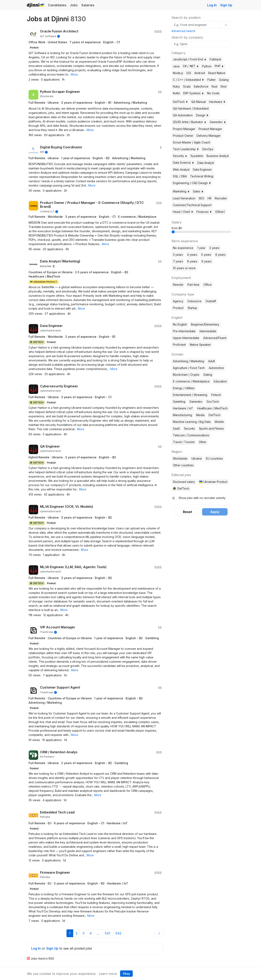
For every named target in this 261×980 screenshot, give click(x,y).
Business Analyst (218, 156)
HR (210, 198)
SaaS (176, 428)
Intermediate (208, 331)
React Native (217, 73)
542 (118, 933)
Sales (198, 191)
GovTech (213, 402)
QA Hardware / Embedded (191, 108)
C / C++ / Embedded (189, 80)
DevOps (208, 149)
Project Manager (184, 129)
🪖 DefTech (181, 488)
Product (178, 308)
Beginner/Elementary (205, 324)
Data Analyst (206, 163)
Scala (187, 86)
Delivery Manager (209, 136)
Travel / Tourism (184, 442)
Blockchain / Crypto (186, 375)
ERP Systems (194, 93)
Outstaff (211, 301)
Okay (126, 974)
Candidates (57, 5)
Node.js (178, 73)
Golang (224, 80)
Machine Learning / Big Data (192, 422)
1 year (201, 248)
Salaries (88, 5)
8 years (192, 261)
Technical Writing (202, 176)
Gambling (179, 402)
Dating (208, 375)
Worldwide (180, 458)
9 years (207, 261)
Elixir (224, 86)
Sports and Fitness (211, 428)
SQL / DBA (180, 176)
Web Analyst (181, 169)
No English (180, 324)
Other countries (183, 465)
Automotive (216, 368)
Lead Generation (184, 198)
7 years (178, 261)
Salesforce (201, 86)
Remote (178, 285)
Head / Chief (183, 212)
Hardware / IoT (183, 408)
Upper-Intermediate (186, 338)
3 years (178, 255)
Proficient (179, 345)
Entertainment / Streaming (190, 395)
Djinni (36, 5)
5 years (206, 255)
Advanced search (183, 31)
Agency (178, 301)
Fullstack (215, 59)
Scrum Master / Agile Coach (192, 142)
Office (208, 285)
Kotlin (176, 93)
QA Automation (183, 115)
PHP (219, 66)
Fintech (216, 395)
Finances (204, 212)
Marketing (181, 191)
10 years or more (184, 268)
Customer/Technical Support (192, 205)
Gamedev (218, 122)
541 (108, 933)
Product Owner (183, 136)
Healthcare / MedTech (212, 408)
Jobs (74, 5)
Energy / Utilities (184, 388)
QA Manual (199, 102)
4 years (192, 255)
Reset (187, 512)
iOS (189, 73)
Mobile (219, 422)
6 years (220, 255)
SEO (201, 198)
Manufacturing (182, 415)
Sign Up (226, 5)
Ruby (176, 86)
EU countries (214, 458)
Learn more (108, 974)
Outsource (194, 301)
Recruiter (221, 198)
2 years (214, 248)
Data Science (184, 163)
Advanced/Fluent (215, 338)
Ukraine (197, 458)
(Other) (220, 212)
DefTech (180, 102)
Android (200, 73)
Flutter (212, 80)
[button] (74, 74)
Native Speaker (200, 345)
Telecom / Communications (191, 435)
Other (203, 442)
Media (200, 415)
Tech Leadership (186, 149)
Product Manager (210, 129)
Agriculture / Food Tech (189, 368)
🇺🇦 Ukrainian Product (213, 482)
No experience (183, 248)
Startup (192, 308)
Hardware (217, 102)
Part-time (193, 285)
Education (220, 381)
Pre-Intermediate (184, 331)
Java (176, 66)
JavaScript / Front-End (190, 59)
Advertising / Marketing (189, 361)
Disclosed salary (184, 482)
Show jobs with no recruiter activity (202, 498)
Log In (212, 5)
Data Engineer (202, 169)
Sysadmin (197, 156)
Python (207, 66)
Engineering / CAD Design (192, 183)
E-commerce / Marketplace (191, 381)
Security (180, 156)
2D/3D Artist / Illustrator (190, 122)
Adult (212, 361)
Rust (215, 86)
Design (202, 115)
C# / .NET (191, 66)
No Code (213, 93)
